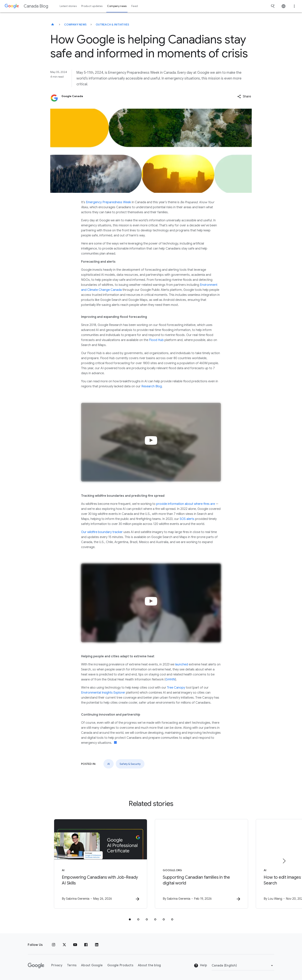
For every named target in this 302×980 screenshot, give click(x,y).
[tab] (130, 919)
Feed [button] (135, 6)
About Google (92, 965)
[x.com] (64, 945)
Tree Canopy (176, 688)
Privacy (57, 965)
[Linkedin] (97, 945)
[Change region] (243, 966)
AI (109, 764)
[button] (244, 96)
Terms (72, 965)
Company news (75, 25)
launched (182, 664)
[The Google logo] (36, 966)
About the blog (149, 965)
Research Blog (152, 386)
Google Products (120, 965)
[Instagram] (54, 945)
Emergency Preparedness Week (108, 202)
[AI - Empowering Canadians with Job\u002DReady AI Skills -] (101, 864)
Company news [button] (117, 6)
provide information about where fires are (186, 504)
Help (200, 966)
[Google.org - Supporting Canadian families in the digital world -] (201, 864)
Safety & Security (130, 764)
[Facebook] (86, 945)
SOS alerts (187, 519)
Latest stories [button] (68, 6)
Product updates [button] (92, 6)
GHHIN (170, 680)
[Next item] (284, 861)
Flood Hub (156, 340)
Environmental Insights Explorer (103, 693)
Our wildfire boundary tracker (102, 532)
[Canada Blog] (53, 25)
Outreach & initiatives (112, 25)
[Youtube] (75, 945)
